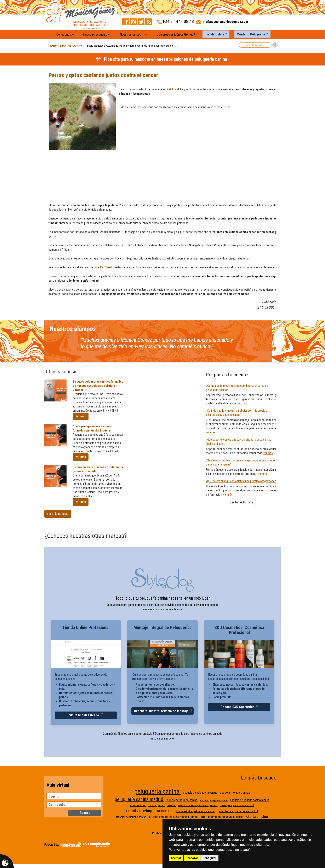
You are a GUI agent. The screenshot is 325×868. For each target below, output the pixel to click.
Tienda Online (215, 34)
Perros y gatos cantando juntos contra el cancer (147, 46)
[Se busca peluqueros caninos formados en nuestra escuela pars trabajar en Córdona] (55, 391)
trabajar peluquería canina (132, 817)
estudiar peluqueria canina (150, 811)
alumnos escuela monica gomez (198, 805)
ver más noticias (58, 514)
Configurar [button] (209, 858)
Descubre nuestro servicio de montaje (162, 711)
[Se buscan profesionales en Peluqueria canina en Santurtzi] (55, 476)
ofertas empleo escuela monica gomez (174, 817)
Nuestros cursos (130, 35)
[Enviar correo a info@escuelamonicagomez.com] (222, 23)
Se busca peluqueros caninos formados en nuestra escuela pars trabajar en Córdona (98, 386)
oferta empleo (257, 817)
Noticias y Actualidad (106, 46)
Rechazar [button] (192, 858)
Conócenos (65, 35)
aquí (247, 850)
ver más (81, 416)
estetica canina (138, 806)
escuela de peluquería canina (200, 793)
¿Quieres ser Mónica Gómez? (176, 35)
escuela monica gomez (235, 792)
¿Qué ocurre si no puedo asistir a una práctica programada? (241, 481)
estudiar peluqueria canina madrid (238, 811)
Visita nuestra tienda (84, 715)
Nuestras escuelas (97, 35)
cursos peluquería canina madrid (237, 805)
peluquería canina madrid (140, 800)
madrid (172, 805)
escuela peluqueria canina (214, 800)
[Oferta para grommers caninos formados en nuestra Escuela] (55, 435)
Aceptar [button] (176, 858)
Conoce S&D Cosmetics (238, 707)
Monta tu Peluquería (251, 34)
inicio (90, 46)
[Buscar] (275, 45)
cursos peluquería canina (182, 800)
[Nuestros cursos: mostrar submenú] (146, 35)
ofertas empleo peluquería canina (223, 817)
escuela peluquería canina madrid (250, 800)
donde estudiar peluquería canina (195, 811)
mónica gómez (157, 805)
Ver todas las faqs (241, 502)
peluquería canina (158, 791)
